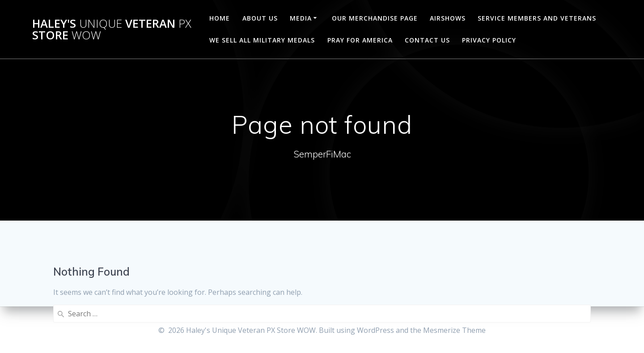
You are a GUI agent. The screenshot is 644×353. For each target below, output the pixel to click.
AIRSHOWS (448, 18)
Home (220, 18)
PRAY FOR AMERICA (360, 40)
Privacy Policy (489, 40)
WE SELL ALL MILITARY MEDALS (262, 40)
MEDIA (301, 18)
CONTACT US (427, 40)
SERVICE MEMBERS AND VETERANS (537, 18)
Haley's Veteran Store (112, 29)
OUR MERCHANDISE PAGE (375, 18)
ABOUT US (260, 18)
